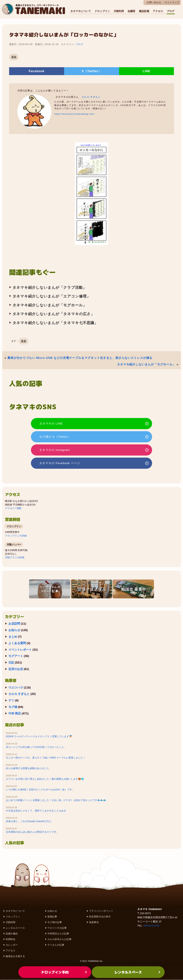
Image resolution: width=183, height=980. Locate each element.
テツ (11, 701)
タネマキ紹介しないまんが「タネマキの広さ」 (54, 314)
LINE (146, 71)
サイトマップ (172, 2)
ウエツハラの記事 (57, 928)
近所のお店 (16, 669)
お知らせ (14, 630)
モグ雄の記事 (55, 922)
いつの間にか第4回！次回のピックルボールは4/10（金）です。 (40, 790)
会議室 (131, 11)
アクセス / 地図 (13, 508)
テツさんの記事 (56, 945)
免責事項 (94, 922)
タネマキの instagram (58, 450)
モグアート (16, 656)
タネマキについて (81, 11)
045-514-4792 (151, 926)
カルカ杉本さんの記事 (59, 939)
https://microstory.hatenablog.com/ (74, 114)
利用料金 (10, 939)
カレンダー (12, 945)
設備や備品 (12, 934)
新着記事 (52, 917)
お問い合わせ (154, 2)
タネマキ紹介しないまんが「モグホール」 (50, 305)
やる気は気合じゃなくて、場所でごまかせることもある (36, 811)
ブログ (171, 11)
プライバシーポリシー (101, 911)
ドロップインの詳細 (16, 536)
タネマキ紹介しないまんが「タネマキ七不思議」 (55, 323)
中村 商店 (15, 714)
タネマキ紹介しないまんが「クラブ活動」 (50, 287)
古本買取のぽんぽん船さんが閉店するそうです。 (32, 832)
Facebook (37, 71)
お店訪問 (14, 624)
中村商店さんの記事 (58, 934)
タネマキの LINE (54, 423)
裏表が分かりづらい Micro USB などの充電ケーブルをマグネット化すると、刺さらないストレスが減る (80, 358)
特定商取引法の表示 (100, 917)
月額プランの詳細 (15, 558)
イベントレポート (20, 650)
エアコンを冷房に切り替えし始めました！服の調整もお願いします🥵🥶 (45, 779)
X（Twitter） (91, 71)
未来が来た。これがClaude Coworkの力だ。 (30, 821)
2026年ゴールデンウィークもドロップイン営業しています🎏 (39, 737)
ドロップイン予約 (55, 972)
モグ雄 (13, 707)
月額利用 (119, 11)
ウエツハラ (16, 688)
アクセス (158, 11)
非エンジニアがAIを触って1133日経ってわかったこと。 (36, 747)
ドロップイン (102, 11)
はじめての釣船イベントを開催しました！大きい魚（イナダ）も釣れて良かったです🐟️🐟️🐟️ (56, 800)
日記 (11, 663)
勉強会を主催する (15, 956)
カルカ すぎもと (91, 97)
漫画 (14, 57)
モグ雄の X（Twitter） (58, 437)
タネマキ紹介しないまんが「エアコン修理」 (52, 296)
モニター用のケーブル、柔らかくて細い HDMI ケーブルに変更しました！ (46, 758)
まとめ (13, 637)
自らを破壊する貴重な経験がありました (27, 768)
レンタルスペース (15, 928)
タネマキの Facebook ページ (63, 463)
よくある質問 (17, 643)
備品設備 (144, 11)
